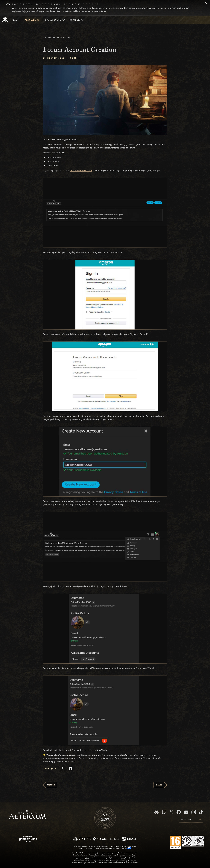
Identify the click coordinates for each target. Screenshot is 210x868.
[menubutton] (191, 819)
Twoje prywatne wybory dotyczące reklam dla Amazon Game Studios (105, 848)
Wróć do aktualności (59, 38)
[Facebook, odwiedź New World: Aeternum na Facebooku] (179, 812)
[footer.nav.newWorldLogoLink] (27, 815)
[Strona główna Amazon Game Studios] (28, 839)
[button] (105, 100)
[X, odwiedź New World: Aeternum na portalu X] (171, 812)
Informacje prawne (80, 846)
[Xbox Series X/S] (106, 839)
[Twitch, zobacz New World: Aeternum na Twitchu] (164, 812)
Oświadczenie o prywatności (99, 846)
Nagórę (105, 818)
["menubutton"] (16, 20)
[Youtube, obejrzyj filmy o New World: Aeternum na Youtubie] (186, 812)
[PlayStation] (82, 839)
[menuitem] (16, 20)
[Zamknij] (206, 4)
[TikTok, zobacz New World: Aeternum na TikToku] (201, 812)
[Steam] (129, 839)
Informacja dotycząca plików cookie (124, 846)
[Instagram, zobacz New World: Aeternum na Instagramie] (194, 812)
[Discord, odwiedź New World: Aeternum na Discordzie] (156, 812)
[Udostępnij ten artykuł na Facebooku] (71, 769)
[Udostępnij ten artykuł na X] (63, 769)
